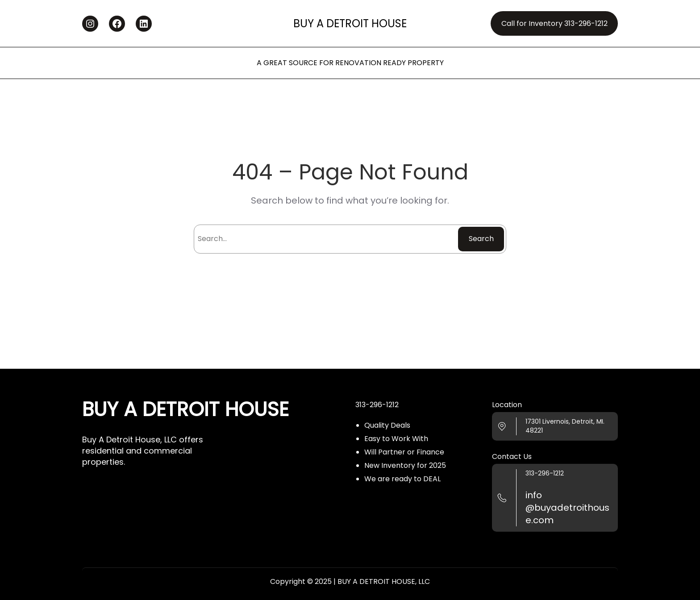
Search (481, 239)
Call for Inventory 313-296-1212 (554, 23)
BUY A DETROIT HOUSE (350, 23)
